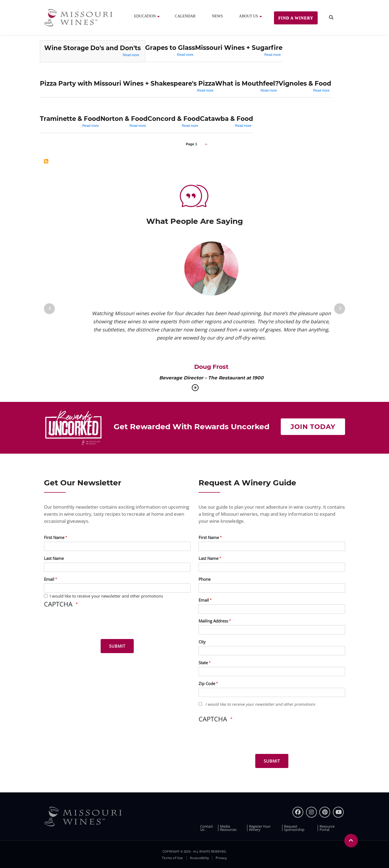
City (202, 642)
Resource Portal (327, 828)
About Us (248, 16)
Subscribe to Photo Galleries (46, 161)
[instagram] (311, 812)
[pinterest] (325, 812)
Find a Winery (296, 18)
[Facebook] (298, 812)
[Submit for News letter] (117, 646)
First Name (54, 537)
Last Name (54, 558)
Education (145, 16)
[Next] (340, 309)
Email (49, 579)
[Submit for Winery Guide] (272, 761)
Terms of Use (172, 858)
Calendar (185, 16)
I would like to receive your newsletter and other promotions (106, 596)
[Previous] (49, 309)
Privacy (221, 858)
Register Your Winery (260, 828)
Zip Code (207, 683)
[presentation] (85, 624)
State (203, 663)
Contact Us (207, 828)
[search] (331, 17)
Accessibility (200, 858)
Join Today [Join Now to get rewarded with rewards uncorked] (313, 427)
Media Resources (228, 828)
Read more (131, 55)
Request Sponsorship (294, 828)
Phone (205, 579)
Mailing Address (213, 621)
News (217, 16)
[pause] (195, 388)
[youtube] (338, 812)
